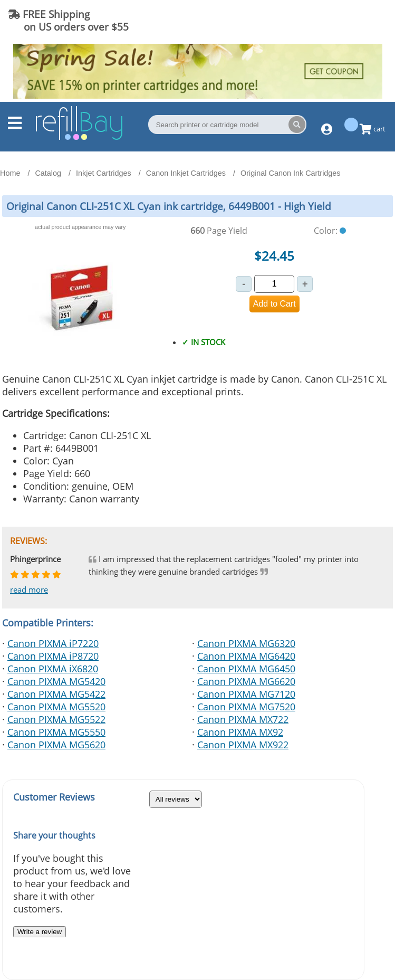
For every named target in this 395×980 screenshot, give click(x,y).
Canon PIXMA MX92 (240, 732)
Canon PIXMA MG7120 (246, 694)
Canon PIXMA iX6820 (53, 669)
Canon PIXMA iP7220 (53, 643)
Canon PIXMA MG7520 (246, 707)
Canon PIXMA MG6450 (246, 669)
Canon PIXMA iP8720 (53, 656)
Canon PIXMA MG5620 (56, 745)
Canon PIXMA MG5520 (56, 707)
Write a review (40, 932)
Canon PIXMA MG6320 (246, 643)
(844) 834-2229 (344, 20)
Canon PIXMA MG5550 (56, 732)
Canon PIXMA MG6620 (246, 681)
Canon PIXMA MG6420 (246, 656)
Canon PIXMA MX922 (243, 745)
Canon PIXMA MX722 (243, 719)
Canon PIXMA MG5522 (56, 719)
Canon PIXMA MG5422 (56, 694)
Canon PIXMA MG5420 (56, 681)
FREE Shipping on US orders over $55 (68, 20)
